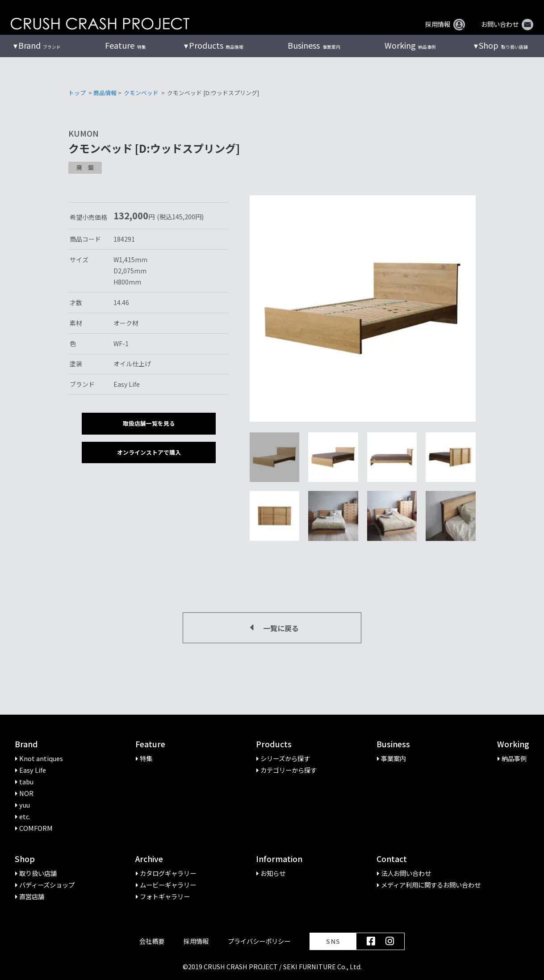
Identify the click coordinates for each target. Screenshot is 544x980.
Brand (26, 744)
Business (393, 744)
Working (513, 744)
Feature (150, 744)
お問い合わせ (507, 24)
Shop (25, 859)
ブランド (40, 46)
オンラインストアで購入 (149, 452)
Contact (392, 859)
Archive (149, 859)
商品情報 (216, 46)
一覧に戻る (272, 628)
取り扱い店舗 (503, 46)
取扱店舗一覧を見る (149, 423)
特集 (125, 46)
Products (274, 744)
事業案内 (314, 46)
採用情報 (445, 24)
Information (279, 859)
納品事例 (410, 46)
